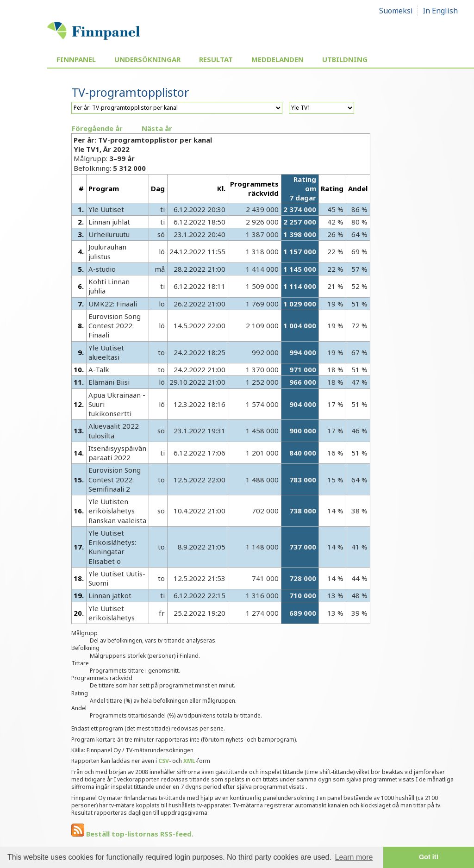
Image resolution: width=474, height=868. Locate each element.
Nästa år (157, 128)
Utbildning (345, 59)
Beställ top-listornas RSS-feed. (132, 834)
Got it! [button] (429, 857)
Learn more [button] (354, 857)
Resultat (216, 59)
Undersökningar (147, 59)
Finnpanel (76, 59)
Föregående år (97, 128)
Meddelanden (278, 59)
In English (440, 11)
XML (189, 761)
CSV (164, 761)
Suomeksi (396, 11)
